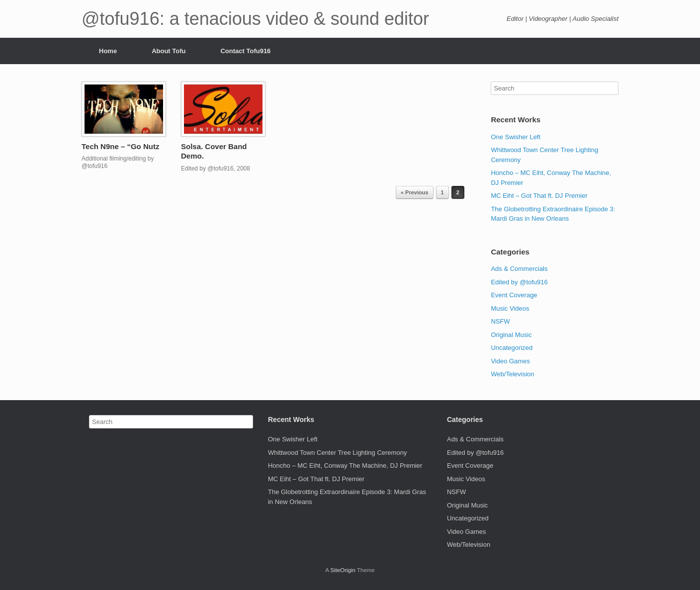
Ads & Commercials (519, 269)
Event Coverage (514, 295)
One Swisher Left (516, 137)
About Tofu (169, 51)
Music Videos (510, 308)
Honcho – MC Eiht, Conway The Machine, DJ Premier (345, 465)
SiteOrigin (343, 570)
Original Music (511, 335)
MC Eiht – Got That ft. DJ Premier (539, 196)
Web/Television (512, 374)
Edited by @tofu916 (519, 282)
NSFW (500, 321)
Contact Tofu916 (245, 51)
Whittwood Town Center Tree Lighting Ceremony (337, 453)
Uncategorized (512, 348)
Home (108, 51)
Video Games (510, 361)
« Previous (415, 192)
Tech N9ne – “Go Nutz (120, 146)
